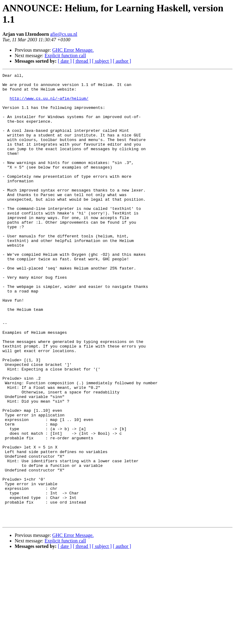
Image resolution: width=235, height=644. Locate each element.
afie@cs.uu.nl (64, 34)
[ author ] (122, 61)
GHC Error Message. (73, 50)
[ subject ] (102, 61)
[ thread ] (82, 61)
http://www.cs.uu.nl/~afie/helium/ (49, 104)
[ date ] (65, 61)
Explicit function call (65, 56)
